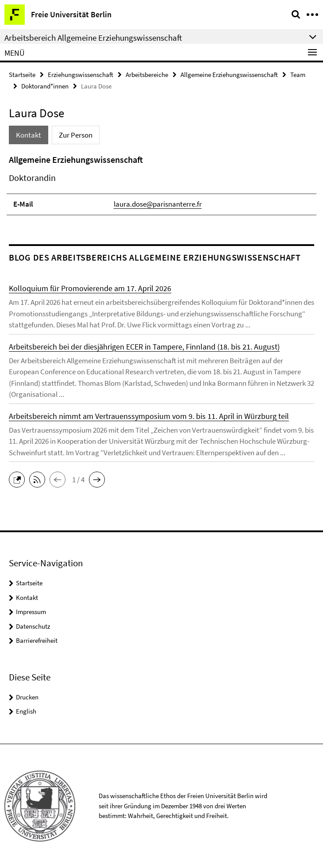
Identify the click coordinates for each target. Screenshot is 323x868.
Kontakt (27, 597)
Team (298, 75)
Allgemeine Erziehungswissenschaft (229, 75)
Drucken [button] (27, 697)
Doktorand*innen (45, 86)
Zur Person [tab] (76, 135)
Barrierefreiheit (37, 640)
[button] (19, 479)
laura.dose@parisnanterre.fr (158, 204)
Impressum (31, 612)
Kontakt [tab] (29, 135)
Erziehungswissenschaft (81, 75)
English (26, 711)
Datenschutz (33, 626)
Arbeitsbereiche (147, 75)
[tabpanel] (161, 184)
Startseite (22, 75)
